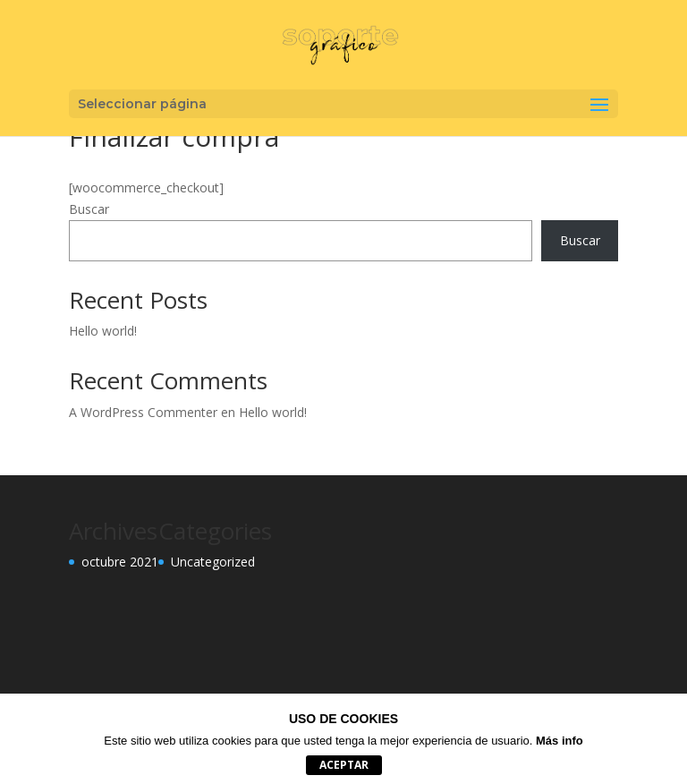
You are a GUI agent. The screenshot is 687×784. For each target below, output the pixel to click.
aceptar (344, 765)
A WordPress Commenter (143, 412)
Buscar (89, 209)
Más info (560, 741)
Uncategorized (213, 562)
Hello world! (103, 331)
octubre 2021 (120, 562)
